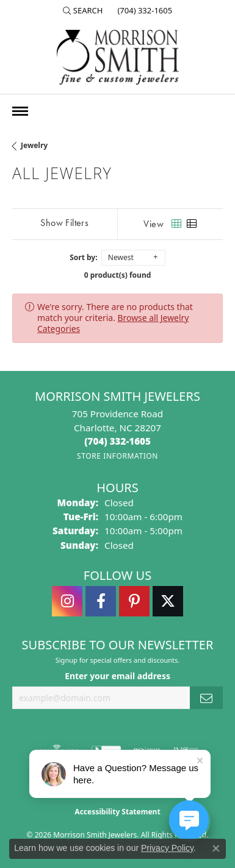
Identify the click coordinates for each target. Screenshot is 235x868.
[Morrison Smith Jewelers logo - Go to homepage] (118, 57)
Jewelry (34, 145)
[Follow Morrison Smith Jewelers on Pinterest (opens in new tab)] (134, 601)
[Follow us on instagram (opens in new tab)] (67, 601)
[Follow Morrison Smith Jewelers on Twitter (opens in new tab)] (168, 601)
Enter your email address (117, 676)
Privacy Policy (167, 848)
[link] (143, 10)
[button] (83, 10)
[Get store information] (117, 456)
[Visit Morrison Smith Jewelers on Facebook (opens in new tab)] (101, 601)
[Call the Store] (117, 441)
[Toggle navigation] (20, 111)
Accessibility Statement (117, 812)
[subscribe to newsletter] (206, 698)
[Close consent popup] (216, 849)
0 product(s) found (118, 275)
